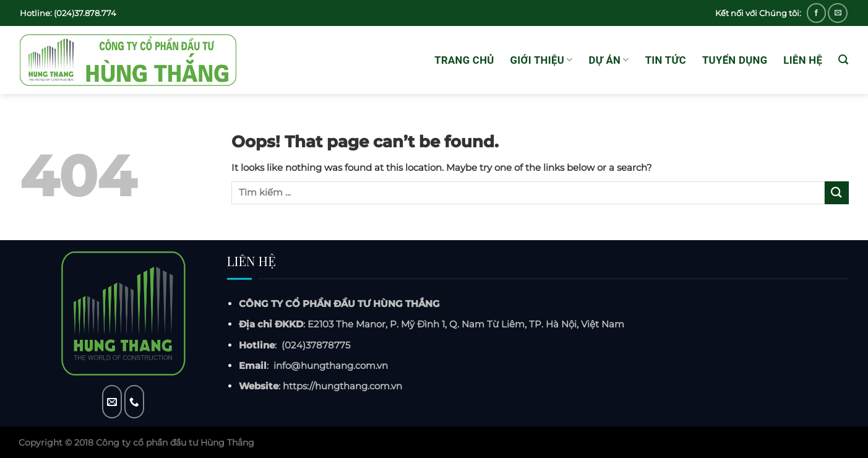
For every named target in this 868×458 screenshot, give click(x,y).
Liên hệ (803, 60)
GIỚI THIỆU (542, 60)
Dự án (609, 60)
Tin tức (666, 60)
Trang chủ (464, 60)
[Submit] (836, 193)
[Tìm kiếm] (843, 60)
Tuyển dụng (735, 60)
